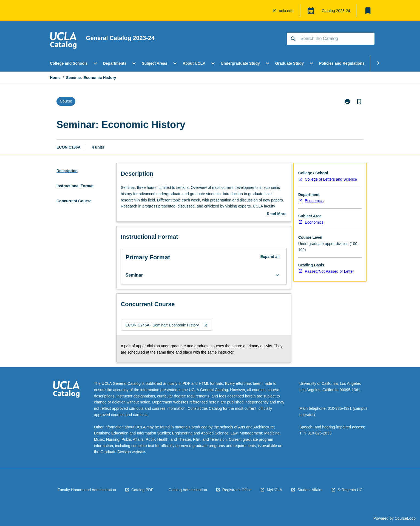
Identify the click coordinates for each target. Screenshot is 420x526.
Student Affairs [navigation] (310, 490)
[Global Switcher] (311, 11)
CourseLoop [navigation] (405, 518)
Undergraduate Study (240, 63)
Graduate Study (290, 63)
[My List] (368, 11)
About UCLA (194, 63)
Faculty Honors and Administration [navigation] (87, 490)
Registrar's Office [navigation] (237, 490)
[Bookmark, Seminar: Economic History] (359, 101)
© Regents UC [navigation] (350, 490)
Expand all (270, 257)
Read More (277, 214)
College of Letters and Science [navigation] (331, 179)
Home (55, 78)
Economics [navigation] (314, 201)
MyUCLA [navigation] (274, 490)
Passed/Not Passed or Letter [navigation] (329, 271)
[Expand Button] (277, 275)
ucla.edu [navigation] (286, 11)
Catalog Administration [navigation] (188, 490)
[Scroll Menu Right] (378, 63)
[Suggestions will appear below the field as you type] (331, 39)
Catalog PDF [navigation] (142, 490)
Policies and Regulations (342, 63)
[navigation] (63, 41)
